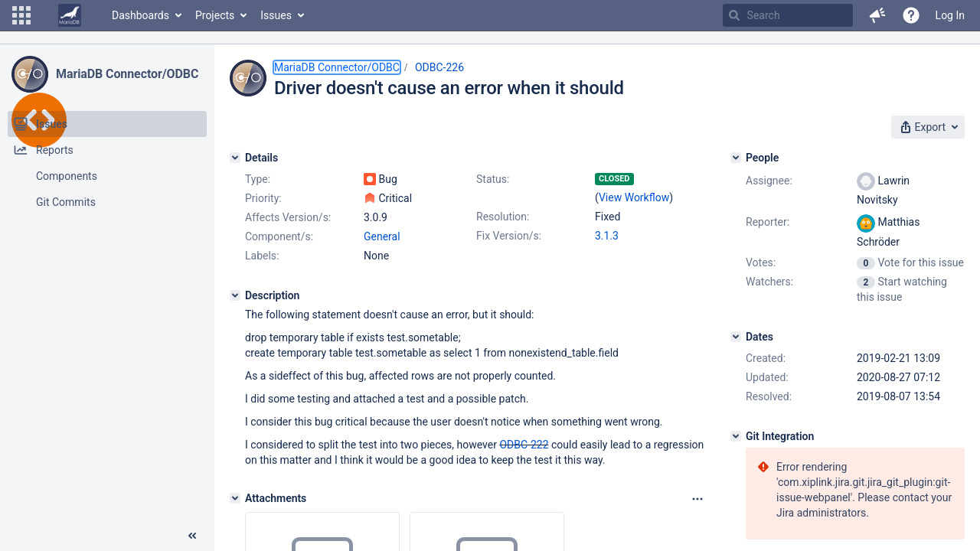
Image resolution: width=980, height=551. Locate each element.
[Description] (235, 295)
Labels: (262, 256)
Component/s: (279, 236)
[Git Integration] (736, 436)
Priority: (263, 198)
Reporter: (768, 222)
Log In (950, 15)
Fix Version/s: (509, 236)
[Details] (235, 158)
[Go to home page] (70, 15)
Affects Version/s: (288, 217)
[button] (21, 15)
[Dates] (736, 337)
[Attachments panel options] (697, 499)
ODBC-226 (439, 67)
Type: (258, 179)
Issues (276, 15)
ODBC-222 (524, 445)
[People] (736, 158)
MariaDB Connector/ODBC (127, 74)
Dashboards (140, 15)
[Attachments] (235, 498)
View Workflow (634, 197)
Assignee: (769, 181)
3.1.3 (607, 236)
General (382, 236)
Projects (215, 15)
